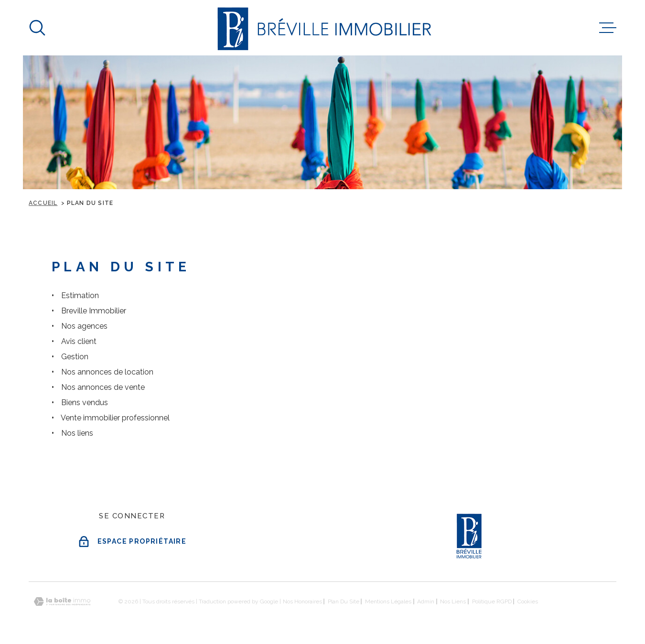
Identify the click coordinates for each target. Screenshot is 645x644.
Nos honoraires (302, 601)
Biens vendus (85, 402)
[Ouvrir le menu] (608, 28)
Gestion (75, 357)
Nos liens (77, 433)
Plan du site (344, 601)
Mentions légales (388, 601)
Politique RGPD (492, 601)
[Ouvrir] (37, 28)
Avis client (79, 341)
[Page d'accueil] (323, 28)
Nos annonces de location (107, 372)
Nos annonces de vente (103, 387)
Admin (426, 601)
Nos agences (84, 326)
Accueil (43, 203)
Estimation (80, 295)
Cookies (528, 601)
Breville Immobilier (94, 311)
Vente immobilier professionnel (115, 418)
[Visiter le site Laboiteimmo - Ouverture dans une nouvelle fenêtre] (62, 602)
